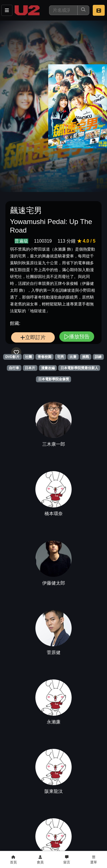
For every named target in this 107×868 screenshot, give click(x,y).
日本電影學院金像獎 (54, 379)
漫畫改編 (48, 368)
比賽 (73, 357)
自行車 (14, 368)
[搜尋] (63, 10)
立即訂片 (33, 337)
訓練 (98, 357)
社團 (29, 357)
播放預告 (77, 336)
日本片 (30, 368)
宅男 (60, 357)
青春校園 (45, 357)
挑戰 (86, 357)
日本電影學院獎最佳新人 (79, 368)
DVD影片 (12, 357)
